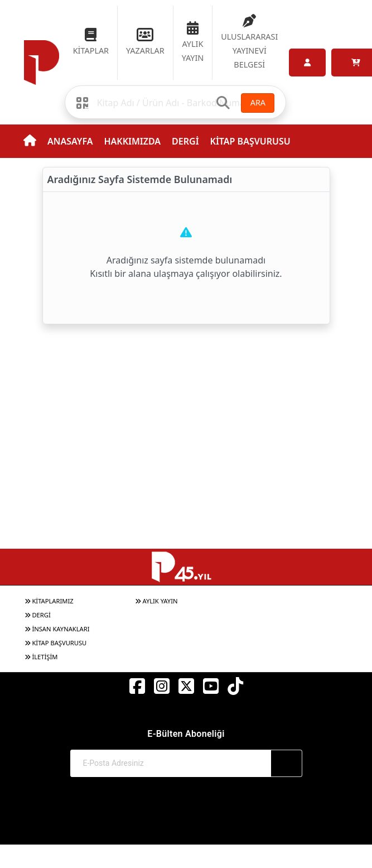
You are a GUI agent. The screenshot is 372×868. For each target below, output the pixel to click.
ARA (258, 102)
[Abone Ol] (287, 763)
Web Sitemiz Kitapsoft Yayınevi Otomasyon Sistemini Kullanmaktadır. (186, 826)
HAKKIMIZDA (132, 141)
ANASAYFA (70, 141)
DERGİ (185, 141)
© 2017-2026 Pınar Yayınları (186, 815)
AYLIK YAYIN (156, 601)
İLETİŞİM (41, 657)
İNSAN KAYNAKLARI (57, 629)
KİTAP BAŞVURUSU (250, 141)
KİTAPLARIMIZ (49, 601)
